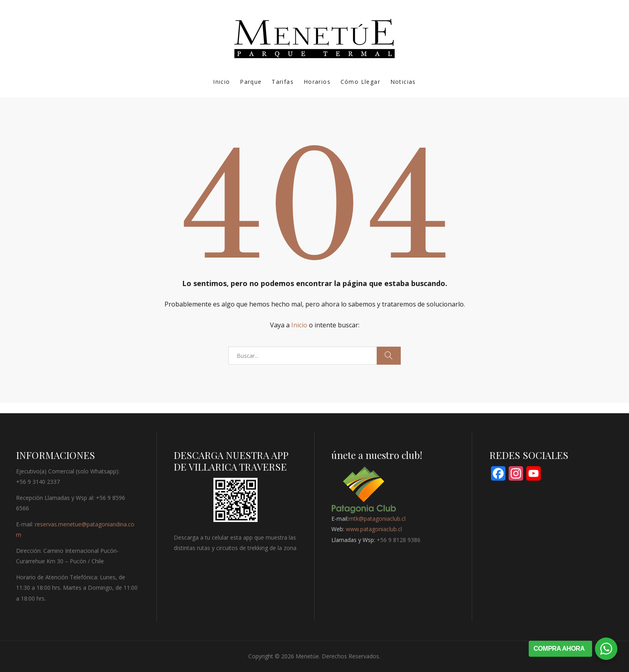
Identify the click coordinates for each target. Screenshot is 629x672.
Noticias (403, 82)
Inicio (221, 82)
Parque (251, 82)
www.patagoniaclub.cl (374, 529)
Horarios (317, 82)
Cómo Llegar (360, 82)
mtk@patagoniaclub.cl (377, 519)
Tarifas (283, 82)
